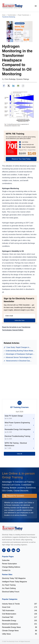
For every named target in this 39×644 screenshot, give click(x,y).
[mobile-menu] (36, 6)
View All (19, 454)
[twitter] (9, 86)
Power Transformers (24, 15)
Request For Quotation (14, 496)
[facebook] (4, 86)
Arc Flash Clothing (9, 588)
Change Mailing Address (11, 567)
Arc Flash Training (9, 585)
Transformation (12, 15)
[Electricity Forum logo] (12, 528)
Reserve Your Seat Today (21, 159)
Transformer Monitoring (9, 17)
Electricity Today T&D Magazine (14, 578)
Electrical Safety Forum (11, 592)
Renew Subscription (9, 564)
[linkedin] (13, 86)
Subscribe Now (19, 320)
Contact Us (6, 570)
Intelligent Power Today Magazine (15, 582)
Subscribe (6, 560)
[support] (18, 86)
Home (4, 15)
